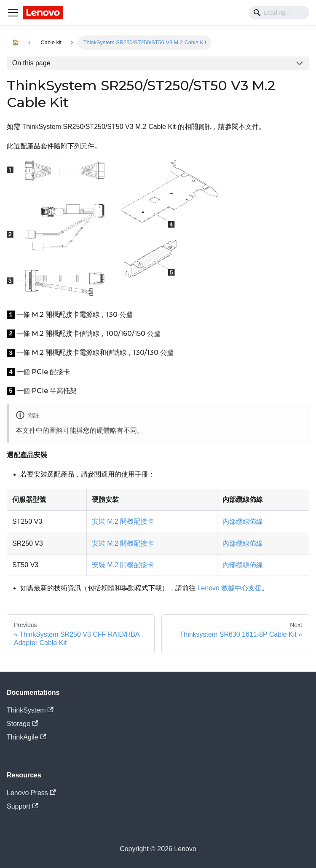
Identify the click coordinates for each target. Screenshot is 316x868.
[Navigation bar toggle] (13, 13)
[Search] (279, 13)
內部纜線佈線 (243, 521)
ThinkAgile (26, 737)
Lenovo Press (31, 793)
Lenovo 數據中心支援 (229, 588)
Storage (22, 724)
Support (22, 806)
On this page (31, 63)
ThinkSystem (30, 710)
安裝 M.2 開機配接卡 (123, 521)
